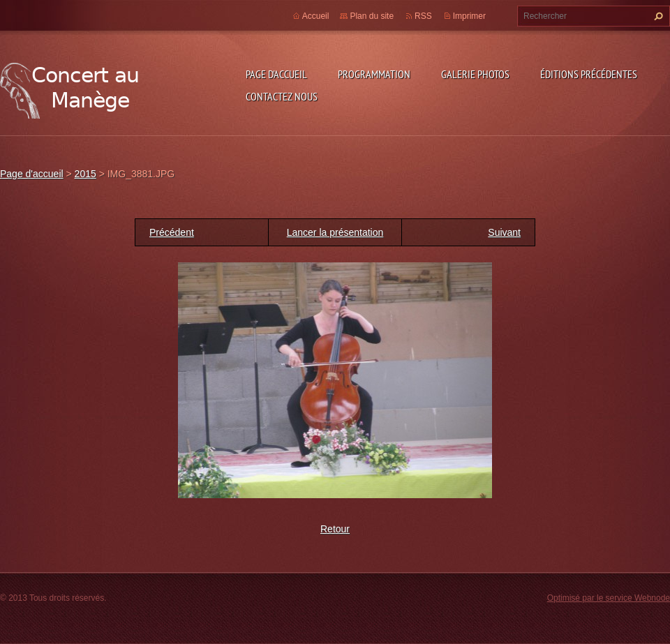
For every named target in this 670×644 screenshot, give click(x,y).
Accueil (316, 16)
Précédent (172, 232)
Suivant (504, 232)
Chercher (657, 16)
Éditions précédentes (589, 74)
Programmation (374, 74)
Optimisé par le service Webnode (609, 598)
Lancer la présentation (335, 232)
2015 (85, 174)
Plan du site (372, 16)
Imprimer (469, 16)
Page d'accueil (276, 74)
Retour (335, 529)
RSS (423, 16)
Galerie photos (475, 74)
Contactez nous (282, 96)
